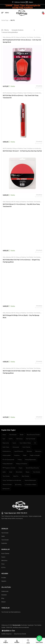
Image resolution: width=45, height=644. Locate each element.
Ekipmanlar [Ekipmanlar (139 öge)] (6, 443)
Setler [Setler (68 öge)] (11, 472)
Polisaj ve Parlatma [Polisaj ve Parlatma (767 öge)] (22, 464)
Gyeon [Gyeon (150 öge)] (14, 443)
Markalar (8, 37)
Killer (4, 37)
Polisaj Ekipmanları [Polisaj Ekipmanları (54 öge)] (30, 460)
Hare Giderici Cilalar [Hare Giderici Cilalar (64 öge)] (25, 443)
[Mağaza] (6, 641)
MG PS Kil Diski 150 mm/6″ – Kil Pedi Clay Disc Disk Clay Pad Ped (22, 151)
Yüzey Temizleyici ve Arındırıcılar (32, 93)
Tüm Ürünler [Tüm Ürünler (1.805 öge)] (6, 476)
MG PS (13, 37)
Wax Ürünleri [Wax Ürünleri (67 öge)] (25, 476)
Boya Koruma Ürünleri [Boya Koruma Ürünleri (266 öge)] (33, 435)
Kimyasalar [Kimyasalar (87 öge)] (16, 447)
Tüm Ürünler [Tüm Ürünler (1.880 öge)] (36, 472)
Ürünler (5, 529)
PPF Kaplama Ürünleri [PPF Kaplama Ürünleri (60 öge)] (9, 468)
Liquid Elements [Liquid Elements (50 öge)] (19, 451)
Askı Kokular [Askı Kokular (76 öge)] (13, 435)
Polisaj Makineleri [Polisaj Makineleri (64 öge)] (8, 464)
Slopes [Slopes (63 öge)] (28, 472)
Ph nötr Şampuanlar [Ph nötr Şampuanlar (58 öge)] (8, 460)
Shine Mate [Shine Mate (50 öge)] (19, 472)
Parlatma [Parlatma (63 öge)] (17, 455)
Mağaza (6, 642)
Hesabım (17, 642)
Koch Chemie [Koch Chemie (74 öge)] (26, 447)
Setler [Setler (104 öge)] (4, 472)
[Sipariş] (23, 30)
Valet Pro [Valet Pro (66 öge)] (16, 476)
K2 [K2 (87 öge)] (35, 443)
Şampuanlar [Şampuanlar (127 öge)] (6, 489)
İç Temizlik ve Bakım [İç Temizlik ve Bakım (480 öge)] (31, 485)
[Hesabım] (17, 641)
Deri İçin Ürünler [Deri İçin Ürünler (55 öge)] (31, 439)
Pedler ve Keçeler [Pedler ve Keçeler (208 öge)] (35, 455)
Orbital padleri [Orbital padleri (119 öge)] (7, 455)
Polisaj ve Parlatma (21, 37)
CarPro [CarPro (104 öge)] (11, 439)
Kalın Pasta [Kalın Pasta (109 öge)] (6, 447)
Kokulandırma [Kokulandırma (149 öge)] (7, 451)
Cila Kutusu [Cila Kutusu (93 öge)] (19, 439)
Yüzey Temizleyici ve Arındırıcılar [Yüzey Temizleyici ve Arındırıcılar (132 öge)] (12, 480)
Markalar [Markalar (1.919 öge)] (29, 451)
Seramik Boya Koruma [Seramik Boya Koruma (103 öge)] (32, 468)
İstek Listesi (39, 642)
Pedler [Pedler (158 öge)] (25, 455)
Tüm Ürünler (30, 37)
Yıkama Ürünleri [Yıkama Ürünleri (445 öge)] (7, 485)
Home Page (5, 20)
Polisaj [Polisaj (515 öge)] (20, 460)
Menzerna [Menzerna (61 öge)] (38, 451)
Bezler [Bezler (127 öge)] (22, 435)
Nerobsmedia (17, 625)
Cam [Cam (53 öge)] (4, 439)
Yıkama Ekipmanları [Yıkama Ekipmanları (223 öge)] (30, 480)
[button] (39, 638)
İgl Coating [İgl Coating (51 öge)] (18, 485)
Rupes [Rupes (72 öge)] (21, 468)
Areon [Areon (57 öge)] (4, 435)
